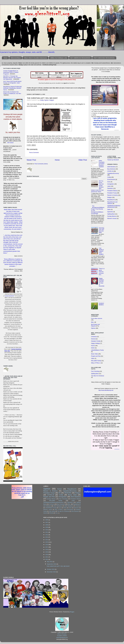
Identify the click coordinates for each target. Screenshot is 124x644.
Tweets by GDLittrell (113, 160)
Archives (52, 504)
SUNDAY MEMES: (101, 304)
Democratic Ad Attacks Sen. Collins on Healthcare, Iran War (12, 93)
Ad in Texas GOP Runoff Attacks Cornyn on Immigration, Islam (12, 82)
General (93, 339)
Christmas (94, 337)
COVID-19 (110, 171)
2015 (47, 542)
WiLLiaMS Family (96, 361)
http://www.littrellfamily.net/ (106, 390)
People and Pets (96, 356)
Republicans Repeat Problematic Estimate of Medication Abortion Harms (13, 88)
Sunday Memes (112, 216)
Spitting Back (95, 374)
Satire (109, 209)
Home (6, 58)
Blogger (72, 612)
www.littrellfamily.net (62, 637)
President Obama (112, 191)
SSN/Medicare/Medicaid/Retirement (114, 206)
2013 (47, 537)
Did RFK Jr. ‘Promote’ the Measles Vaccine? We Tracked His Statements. (12, 78)
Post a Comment (34, 152)
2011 (47, 532)
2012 (47, 535)
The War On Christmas (98, 376)
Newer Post (31, 160)
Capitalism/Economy (113, 173)
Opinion (47, 100)
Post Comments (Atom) (41, 164)
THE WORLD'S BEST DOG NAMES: (101, 251)
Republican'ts (111, 200)
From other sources (97, 318)
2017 (47, 547)
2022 (47, 559)
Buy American (111, 169)
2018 (47, 550)
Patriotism (110, 188)
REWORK (68, 493)
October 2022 (51, 569)
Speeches (110, 212)
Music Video (95, 354)
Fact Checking (95, 371)
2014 (47, 540)
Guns (109, 182)
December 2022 (52, 572)
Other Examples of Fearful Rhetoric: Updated (102, 164)
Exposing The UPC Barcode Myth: (101, 230)
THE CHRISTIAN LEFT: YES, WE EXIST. (58, 566)
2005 (47, 520)
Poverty (51, 513)
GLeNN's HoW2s (62, 636)
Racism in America (113, 195)
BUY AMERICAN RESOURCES (80, 58)
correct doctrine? (10, 296)
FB (60, 493)
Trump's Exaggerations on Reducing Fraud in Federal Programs (11, 72)
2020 (47, 555)
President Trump (112, 193)
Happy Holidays (96, 343)
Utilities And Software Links (59, 58)
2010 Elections (58, 506)
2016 (47, 545)
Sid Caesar (10, 143)
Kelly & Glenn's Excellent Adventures (35, 58)
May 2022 (50, 562)
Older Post (83, 160)
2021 (47, 557)
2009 (47, 527)
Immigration (111, 184)
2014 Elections (75, 511)
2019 (47, 552)
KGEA (93, 348)
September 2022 (52, 564)
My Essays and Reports (95, 325)
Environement (111, 179)
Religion (52, 100)
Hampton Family (96, 341)
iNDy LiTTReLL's (96, 363)
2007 (47, 522)
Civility (42, 100)
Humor (93, 346)
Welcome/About (16, 58)
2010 (47, 530)
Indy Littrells (52, 511)
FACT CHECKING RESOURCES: (104, 58)
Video (93, 358)
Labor (109, 186)
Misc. (93, 322)
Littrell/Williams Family (97, 350)
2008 (47, 525)
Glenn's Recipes (62, 634)
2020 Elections (112, 167)
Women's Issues (112, 218)
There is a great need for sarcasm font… (102, 272)
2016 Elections (76, 497)
